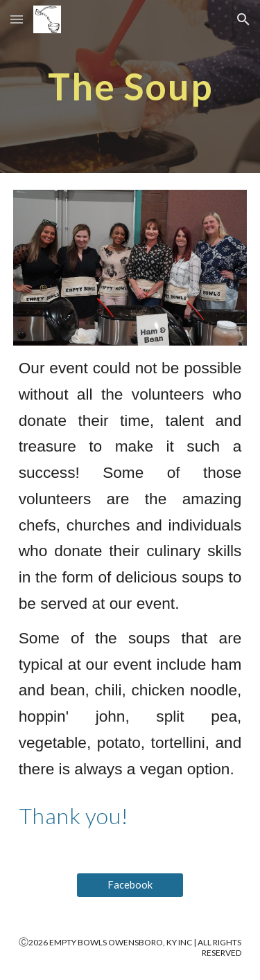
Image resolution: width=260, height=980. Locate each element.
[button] (17, 19)
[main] (130, 86)
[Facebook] (130, 885)
